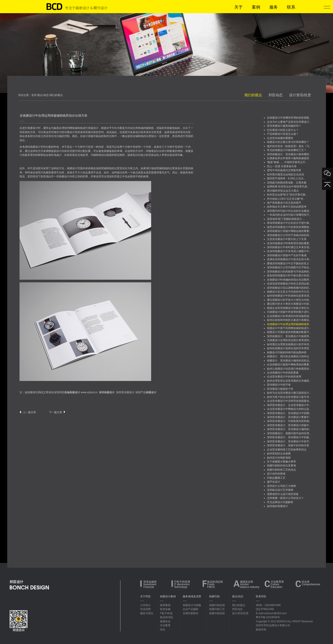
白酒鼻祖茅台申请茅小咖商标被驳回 (288, 158)
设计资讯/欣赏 (300, 95)
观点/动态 (238, 596)
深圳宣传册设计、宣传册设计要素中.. (289, 417)
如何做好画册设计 (277, 506)
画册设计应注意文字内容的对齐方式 (288, 292)
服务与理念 (147, 613)
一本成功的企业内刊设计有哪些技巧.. (289, 215)
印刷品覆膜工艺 (276, 478)
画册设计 (33, 128)
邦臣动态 (276, 95)
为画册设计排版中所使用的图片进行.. (289, 312)
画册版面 (109, 151)
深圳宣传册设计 (125, 392)
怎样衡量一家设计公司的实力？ (285, 498)
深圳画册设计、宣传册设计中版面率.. (289, 336)
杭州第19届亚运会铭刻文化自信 (286, 174)
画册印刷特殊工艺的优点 (281, 470)
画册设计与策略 (192, 605)
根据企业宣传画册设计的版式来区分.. (289, 308)
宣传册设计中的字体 (279, 385)
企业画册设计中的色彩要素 (283, 373)
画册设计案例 (168, 596)
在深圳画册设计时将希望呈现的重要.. (289, 243)
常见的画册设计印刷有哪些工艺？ (287, 150)
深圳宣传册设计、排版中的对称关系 (288, 445)
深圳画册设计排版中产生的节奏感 (287, 255)
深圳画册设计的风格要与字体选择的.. (289, 272)
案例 (256, 7)
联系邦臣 (261, 596)
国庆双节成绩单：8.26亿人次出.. (286, 178)
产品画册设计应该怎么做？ (283, 134)
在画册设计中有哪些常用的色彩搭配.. (289, 118)
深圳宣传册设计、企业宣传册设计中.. (289, 405)
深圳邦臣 (67, 392)
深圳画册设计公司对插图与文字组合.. (289, 267)
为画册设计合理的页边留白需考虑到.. (289, 340)
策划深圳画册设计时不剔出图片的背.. (289, 276)
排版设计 (93, 128)
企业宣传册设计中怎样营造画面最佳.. (289, 401)
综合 (163, 630)
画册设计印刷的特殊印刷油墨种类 (287, 352)
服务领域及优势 (192, 596)
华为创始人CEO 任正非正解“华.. (286, 199)
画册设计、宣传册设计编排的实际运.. (289, 361)
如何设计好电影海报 (279, 458)
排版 (159, 128)
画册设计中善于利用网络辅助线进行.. (289, 328)
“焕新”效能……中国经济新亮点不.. (287, 162)
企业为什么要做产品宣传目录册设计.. (289, 122)
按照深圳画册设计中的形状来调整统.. (289, 227)
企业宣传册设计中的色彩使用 (284, 377)
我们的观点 (253, 95)
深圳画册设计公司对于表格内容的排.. (289, 235)
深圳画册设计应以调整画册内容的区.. (289, 288)
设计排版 (88, 136)
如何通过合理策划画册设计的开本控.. (289, 344)
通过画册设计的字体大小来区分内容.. (289, 300)
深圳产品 (146, 392)
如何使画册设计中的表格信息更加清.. (289, 296)
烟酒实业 (165, 621)
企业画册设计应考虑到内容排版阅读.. (289, 316)
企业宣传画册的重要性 (280, 138)
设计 (59, 151)
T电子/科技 (166, 613)
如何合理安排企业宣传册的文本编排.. (289, 381)
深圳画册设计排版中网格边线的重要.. (289, 231)
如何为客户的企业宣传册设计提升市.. (289, 397)
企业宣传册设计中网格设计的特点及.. (289, 409)
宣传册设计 (68, 132)
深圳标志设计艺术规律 (280, 490)
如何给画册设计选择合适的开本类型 (288, 348)
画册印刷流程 (217, 613)
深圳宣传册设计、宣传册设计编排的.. (289, 429)
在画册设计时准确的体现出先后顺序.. (289, 280)
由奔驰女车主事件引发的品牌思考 (287, 207)
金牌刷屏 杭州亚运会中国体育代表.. (288, 187)
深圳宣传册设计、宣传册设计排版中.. (289, 425)
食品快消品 (166, 617)
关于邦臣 (145, 596)
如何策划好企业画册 (279, 454)
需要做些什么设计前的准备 (283, 494)
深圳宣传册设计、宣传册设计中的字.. (289, 441)
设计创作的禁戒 (276, 474)
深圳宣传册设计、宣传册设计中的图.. (289, 413)
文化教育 (165, 625)
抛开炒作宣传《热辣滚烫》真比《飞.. (289, 146)
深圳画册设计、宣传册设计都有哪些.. (289, 154)
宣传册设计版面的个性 (280, 389)
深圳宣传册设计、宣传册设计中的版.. (289, 437)
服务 (274, 7)
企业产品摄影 (191, 609)
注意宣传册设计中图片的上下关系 (287, 239)
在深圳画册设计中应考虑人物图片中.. (289, 251)
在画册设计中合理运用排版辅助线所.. (289, 324)
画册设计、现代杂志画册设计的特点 (288, 356)
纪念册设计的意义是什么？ (283, 130)
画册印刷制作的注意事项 (281, 466)
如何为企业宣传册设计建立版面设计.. (289, 393)
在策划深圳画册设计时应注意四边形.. (289, 284)
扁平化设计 (274, 482)
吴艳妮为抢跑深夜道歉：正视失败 (287, 183)
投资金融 (165, 609)
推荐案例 (165, 605)
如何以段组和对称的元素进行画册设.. (289, 320)
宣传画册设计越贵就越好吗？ (284, 126)
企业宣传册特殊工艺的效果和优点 (287, 450)
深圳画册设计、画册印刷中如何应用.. (289, 433)
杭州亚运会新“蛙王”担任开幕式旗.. (287, 195)
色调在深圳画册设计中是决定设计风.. (289, 259)
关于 (238, 7)
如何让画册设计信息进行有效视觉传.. (289, 369)
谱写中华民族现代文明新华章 (284, 170)
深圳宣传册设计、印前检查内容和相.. (289, 421)
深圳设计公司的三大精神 (281, 486)
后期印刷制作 (191, 613)
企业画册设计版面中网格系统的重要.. (289, 365)
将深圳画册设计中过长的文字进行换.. (289, 223)
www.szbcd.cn (89, 392)
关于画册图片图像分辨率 (281, 462)
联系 (291, 7)
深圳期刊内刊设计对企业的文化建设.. (289, 211)
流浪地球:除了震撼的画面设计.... (286, 219)
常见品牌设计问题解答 (280, 502)
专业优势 (145, 609)
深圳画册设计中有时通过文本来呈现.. (289, 247)
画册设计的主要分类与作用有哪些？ (288, 142)
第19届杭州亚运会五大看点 (283, 191)
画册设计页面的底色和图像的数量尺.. (289, 332)
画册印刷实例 (217, 605)
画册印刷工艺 (217, 609)
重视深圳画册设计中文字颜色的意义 (288, 263)
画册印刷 (214, 596)
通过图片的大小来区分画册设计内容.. (289, 304)
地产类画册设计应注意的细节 (284, 203)
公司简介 (145, 605)
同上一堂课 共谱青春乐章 (282, 166)
